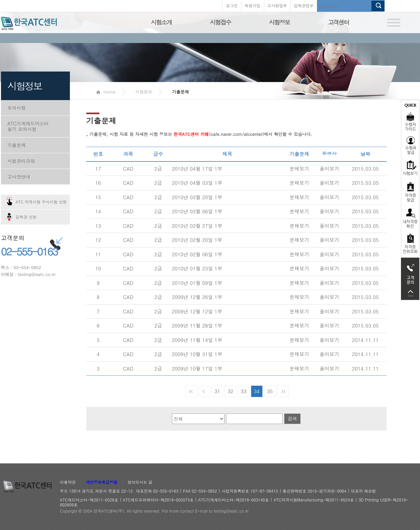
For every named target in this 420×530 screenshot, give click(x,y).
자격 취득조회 (410, 244)
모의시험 (17, 108)
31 (218, 391)
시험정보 (280, 22)
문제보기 (299, 169)
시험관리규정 (21, 161)
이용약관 (68, 482)
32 (231, 391)
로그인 (232, 5)
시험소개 (161, 22)
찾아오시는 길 (140, 482)
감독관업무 (304, 5)
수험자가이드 (410, 117)
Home (106, 92)
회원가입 (253, 5)
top (410, 294)
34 (257, 391)
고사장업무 (277, 5)
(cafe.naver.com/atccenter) (219, 134)
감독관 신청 (26, 217)
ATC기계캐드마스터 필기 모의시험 (28, 126)
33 (244, 391)
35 (270, 391)
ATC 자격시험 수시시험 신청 (41, 202)
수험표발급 (410, 145)
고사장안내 (19, 177)
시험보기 (410, 168)
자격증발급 (410, 192)
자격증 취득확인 (410, 218)
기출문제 (17, 145)
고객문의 (410, 272)
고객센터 (339, 22)
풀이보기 (329, 169)
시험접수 (220, 22)
